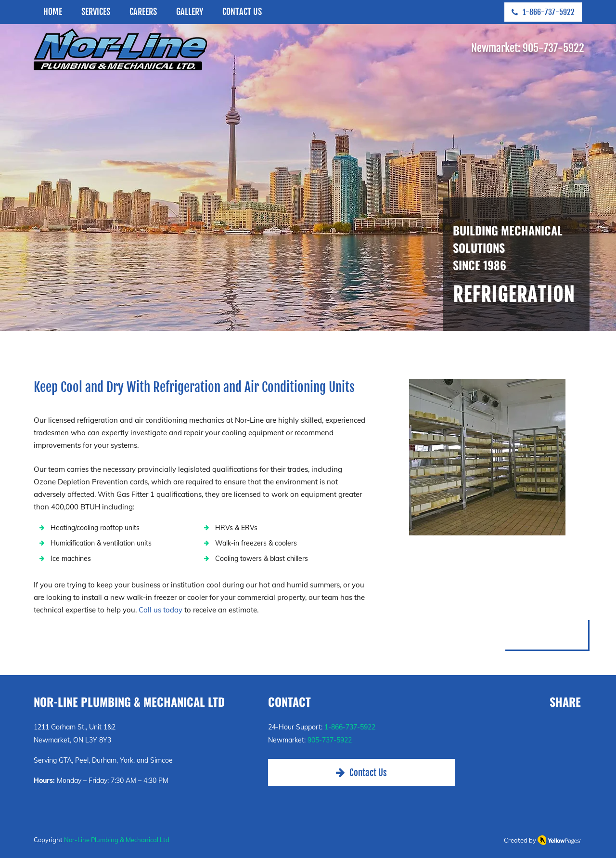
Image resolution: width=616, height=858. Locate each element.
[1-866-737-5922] (543, 12)
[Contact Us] (361, 773)
